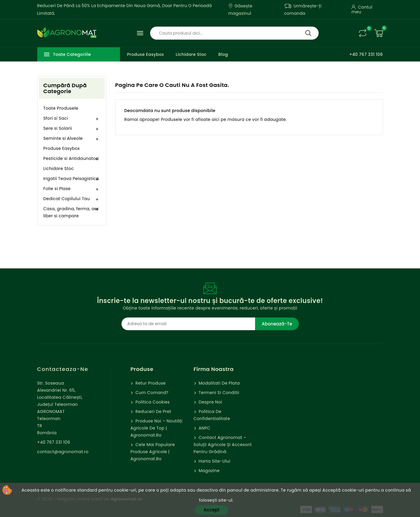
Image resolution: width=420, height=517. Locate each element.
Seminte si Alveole (63, 138)
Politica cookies (152, 402)
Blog (223, 54)
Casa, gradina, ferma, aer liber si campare (71, 212)
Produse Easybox (146, 54)
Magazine (209, 471)
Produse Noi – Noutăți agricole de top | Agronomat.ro (156, 428)
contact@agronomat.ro (63, 452)
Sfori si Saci (56, 118)
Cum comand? (151, 393)
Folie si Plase (57, 189)
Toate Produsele (61, 108)
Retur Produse (150, 383)
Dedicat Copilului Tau (67, 199)
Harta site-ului (214, 461)
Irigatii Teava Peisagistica (71, 179)
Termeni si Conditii (218, 393)
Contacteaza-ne (63, 369)
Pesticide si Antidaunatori (71, 158)
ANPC (204, 428)
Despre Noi (210, 402)
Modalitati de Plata (219, 383)
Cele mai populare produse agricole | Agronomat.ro (153, 452)
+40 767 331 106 (366, 54)
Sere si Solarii (58, 128)
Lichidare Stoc (191, 54)
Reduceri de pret (153, 411)
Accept (211, 510)
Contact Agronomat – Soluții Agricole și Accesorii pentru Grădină (223, 445)
